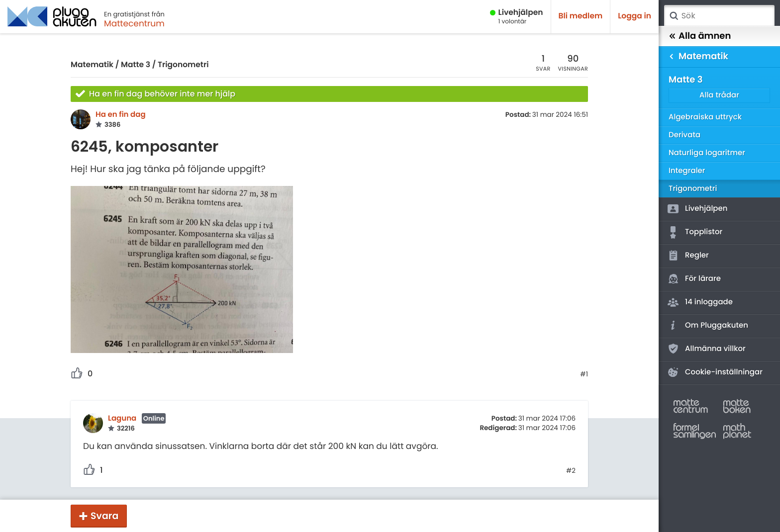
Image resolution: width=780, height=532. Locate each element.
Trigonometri (183, 65)
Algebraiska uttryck (705, 117)
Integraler (687, 171)
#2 (571, 471)
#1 (584, 374)
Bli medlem (581, 16)
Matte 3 (136, 65)
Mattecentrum (134, 23)
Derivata (684, 135)
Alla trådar (719, 95)
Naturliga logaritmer (707, 153)
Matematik (92, 65)
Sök (674, 16)
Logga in (634, 16)
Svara (104, 516)
